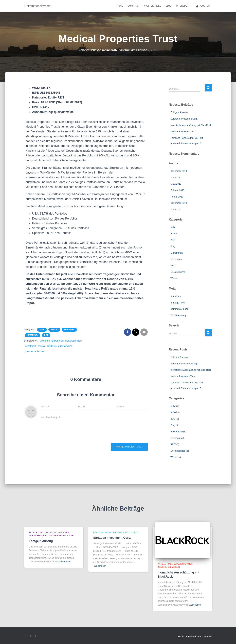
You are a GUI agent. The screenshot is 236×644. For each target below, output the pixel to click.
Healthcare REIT (74, 341)
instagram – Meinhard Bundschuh (36, 636)
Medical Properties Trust (183, 131)
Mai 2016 (175, 209)
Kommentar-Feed (179, 309)
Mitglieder (184, 6)
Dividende (45, 341)
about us (203, 6)
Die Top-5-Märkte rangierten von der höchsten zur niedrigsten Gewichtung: (77, 206)
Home (120, 6)
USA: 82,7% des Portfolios (50, 214)
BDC (173, 240)
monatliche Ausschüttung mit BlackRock (191, 125)
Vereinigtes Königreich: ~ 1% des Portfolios (63, 228)
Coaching (133, 6)
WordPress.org (178, 315)
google (31, 636)
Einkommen (69, 330)
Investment (30, 346)
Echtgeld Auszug (179, 112)
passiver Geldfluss (47, 346)
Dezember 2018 (179, 203)
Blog (169, 6)
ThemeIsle (207, 637)
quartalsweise (65, 346)
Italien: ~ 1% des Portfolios (52, 223)
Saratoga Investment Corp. (184, 119)
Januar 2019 (177, 197)
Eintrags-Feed (178, 303)
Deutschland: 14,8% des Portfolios (56, 219)
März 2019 (176, 184)
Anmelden (176, 296)
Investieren (33, 335)
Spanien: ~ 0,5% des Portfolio (52, 233)
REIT (46, 335)
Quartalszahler (32, 351)
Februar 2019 (177, 190)
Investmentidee (152, 6)
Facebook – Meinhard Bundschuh (26, 636)
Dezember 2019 (179, 171)
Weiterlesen (65, 562)
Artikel (54, 330)
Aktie (42, 330)
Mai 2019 (175, 177)
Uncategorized (178, 272)
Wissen (174, 278)
